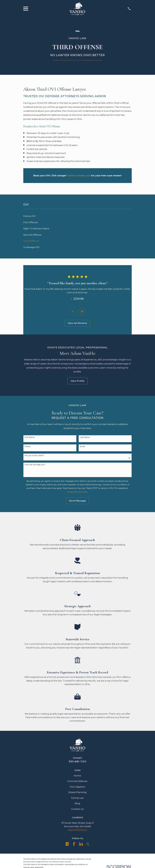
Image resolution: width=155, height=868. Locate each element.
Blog (77, 804)
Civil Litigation (77, 787)
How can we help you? (35, 465)
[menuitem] (78, 216)
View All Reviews (77, 323)
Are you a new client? (34, 456)
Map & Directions (77, 830)
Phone (28, 446)
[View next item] (82, 311)
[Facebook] (74, 844)
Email (82, 446)
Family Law (77, 798)
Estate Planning (77, 792)
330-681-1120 (77, 762)
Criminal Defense (77, 781)
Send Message (77, 501)
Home (77, 776)
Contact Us (77, 809)
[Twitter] (88, 844)
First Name (30, 437)
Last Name (85, 437)
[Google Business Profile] (67, 844)
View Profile (77, 381)
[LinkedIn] (81, 844)
